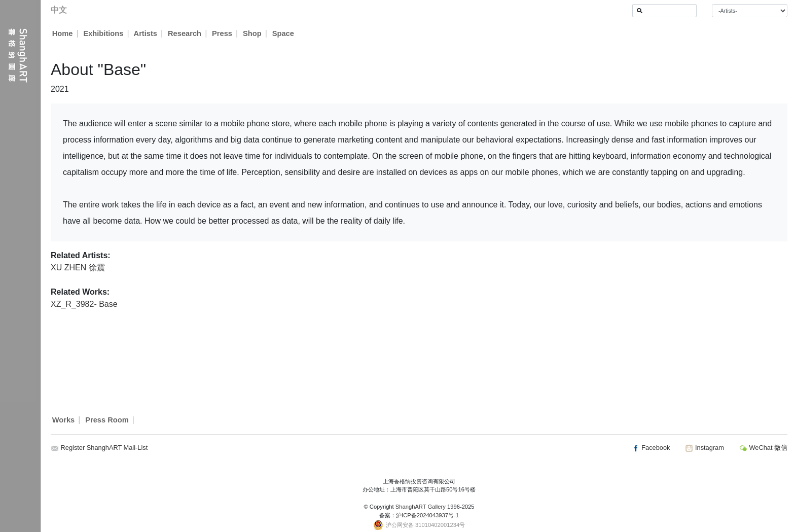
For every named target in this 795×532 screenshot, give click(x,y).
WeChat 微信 (763, 448)
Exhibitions (103, 33)
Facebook (651, 448)
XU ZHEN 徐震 (78, 268)
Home (63, 33)
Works (64, 420)
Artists (146, 33)
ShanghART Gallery (421, 507)
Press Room (107, 420)
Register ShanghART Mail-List (104, 448)
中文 (59, 10)
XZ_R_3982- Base (84, 304)
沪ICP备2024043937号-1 (427, 515)
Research (185, 33)
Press (223, 33)
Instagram (704, 448)
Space (284, 33)
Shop (253, 33)
